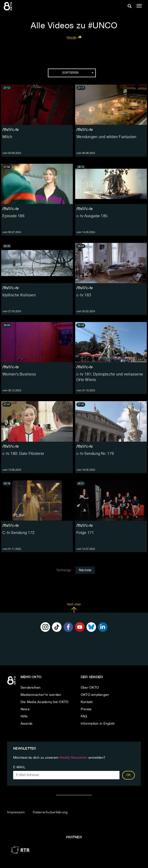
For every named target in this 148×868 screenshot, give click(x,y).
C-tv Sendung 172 (18, 533)
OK (129, 775)
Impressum (16, 812)
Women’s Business (19, 375)
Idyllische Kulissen (19, 295)
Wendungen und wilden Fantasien (106, 137)
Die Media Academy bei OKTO (45, 702)
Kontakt (87, 702)
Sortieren (78, 73)
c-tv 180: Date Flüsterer (23, 454)
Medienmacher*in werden (41, 695)
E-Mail (19, 767)
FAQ (84, 716)
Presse (86, 709)
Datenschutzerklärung (50, 812)
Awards (27, 724)
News (25, 709)
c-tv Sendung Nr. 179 (95, 454)
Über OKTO (90, 688)
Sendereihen (31, 688)
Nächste (85, 570)
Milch (7, 137)
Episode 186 (13, 216)
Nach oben (74, 608)
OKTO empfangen (95, 695)
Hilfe (24, 716)
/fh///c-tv (11, 130)
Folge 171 (85, 533)
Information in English (98, 724)
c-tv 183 (84, 295)
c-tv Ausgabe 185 (92, 216)
